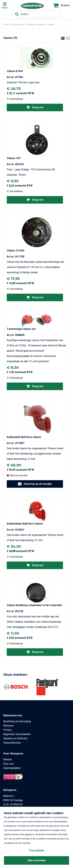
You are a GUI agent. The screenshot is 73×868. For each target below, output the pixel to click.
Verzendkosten (12, 743)
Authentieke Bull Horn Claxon (25, 524)
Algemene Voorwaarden (17, 734)
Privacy (8, 730)
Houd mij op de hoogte (35, 484)
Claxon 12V (14, 158)
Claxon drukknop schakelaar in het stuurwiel (34, 605)
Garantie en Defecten (15, 738)
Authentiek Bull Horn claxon (24, 437)
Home (6, 25)
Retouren (8, 726)
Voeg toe (35, 107)
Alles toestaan (36, 860)
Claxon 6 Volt (15, 71)
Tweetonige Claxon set (21, 329)
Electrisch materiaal (36, 25)
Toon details (36, 850)
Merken (8, 759)
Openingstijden (12, 768)
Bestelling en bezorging (17, 721)
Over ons (8, 764)
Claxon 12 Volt (16, 251)
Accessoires (18, 25)
